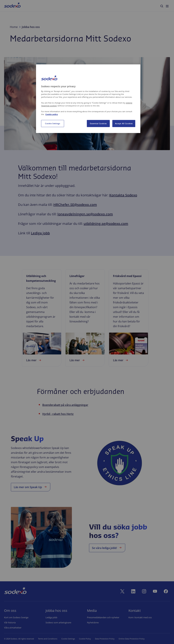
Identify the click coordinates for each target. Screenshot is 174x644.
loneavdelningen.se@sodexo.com (85, 214)
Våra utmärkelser (13, 628)
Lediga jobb (40, 233)
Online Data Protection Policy (127, 639)
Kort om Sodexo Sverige (16, 617)
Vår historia (10, 622)
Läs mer (34, 360)
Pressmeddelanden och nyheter (103, 617)
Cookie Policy (81, 639)
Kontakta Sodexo (123, 195)
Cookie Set (66, 639)
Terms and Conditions (48, 639)
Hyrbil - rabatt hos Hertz (58, 414)
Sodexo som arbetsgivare (58, 622)
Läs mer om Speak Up (31, 487)
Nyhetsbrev (93, 622)
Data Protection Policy (101, 639)
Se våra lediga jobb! (107, 548)
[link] (42, 318)
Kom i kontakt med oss (140, 617)
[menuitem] (12, 6)
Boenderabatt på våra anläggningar (65, 405)
